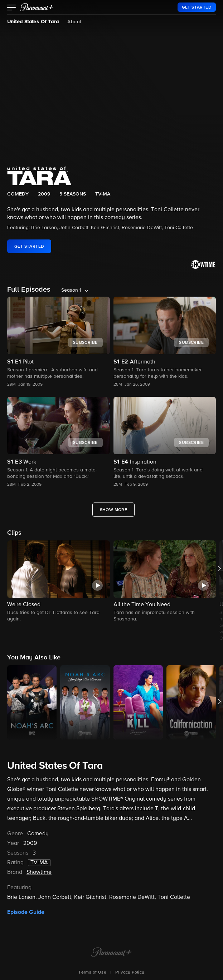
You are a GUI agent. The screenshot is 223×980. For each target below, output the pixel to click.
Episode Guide (26, 912)
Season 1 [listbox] (71, 290)
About (74, 22)
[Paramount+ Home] (111, 953)
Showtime (39, 872)
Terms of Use (92, 972)
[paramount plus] (37, 7)
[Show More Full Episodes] (114, 510)
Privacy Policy (130, 972)
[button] (12, 8)
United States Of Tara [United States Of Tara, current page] (33, 22)
